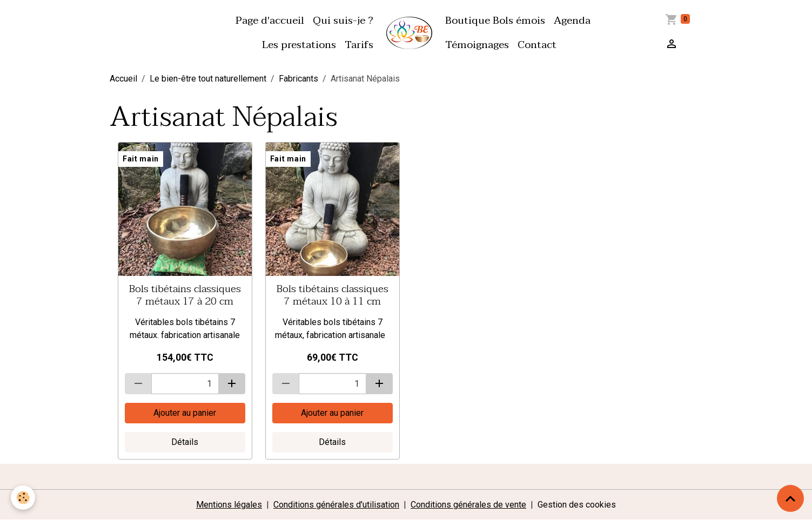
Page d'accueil (270, 20)
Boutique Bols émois (495, 20)
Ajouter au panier (185, 413)
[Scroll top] (790, 498)
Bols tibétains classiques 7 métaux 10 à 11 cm (333, 295)
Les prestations (299, 45)
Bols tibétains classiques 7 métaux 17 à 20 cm (185, 295)
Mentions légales (229, 505)
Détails (185, 442)
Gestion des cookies (577, 505)
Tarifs (359, 45)
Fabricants (298, 79)
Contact (537, 45)
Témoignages (477, 45)
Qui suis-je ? (343, 20)
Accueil (123, 79)
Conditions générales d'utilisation (336, 505)
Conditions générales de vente (468, 505)
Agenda (572, 20)
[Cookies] (23, 498)
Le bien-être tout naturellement (208, 79)
